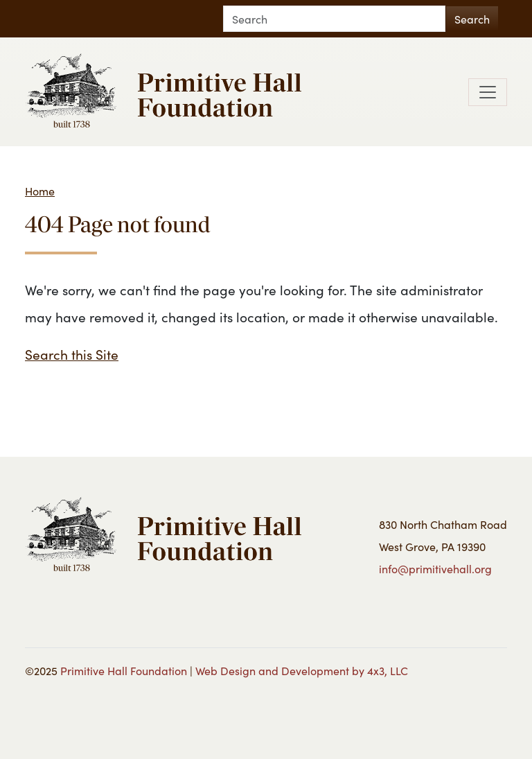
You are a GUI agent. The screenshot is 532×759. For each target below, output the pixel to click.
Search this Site (72, 354)
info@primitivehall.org (435, 568)
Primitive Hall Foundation (124, 670)
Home (40, 191)
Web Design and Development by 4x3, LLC (302, 670)
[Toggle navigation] (488, 92)
